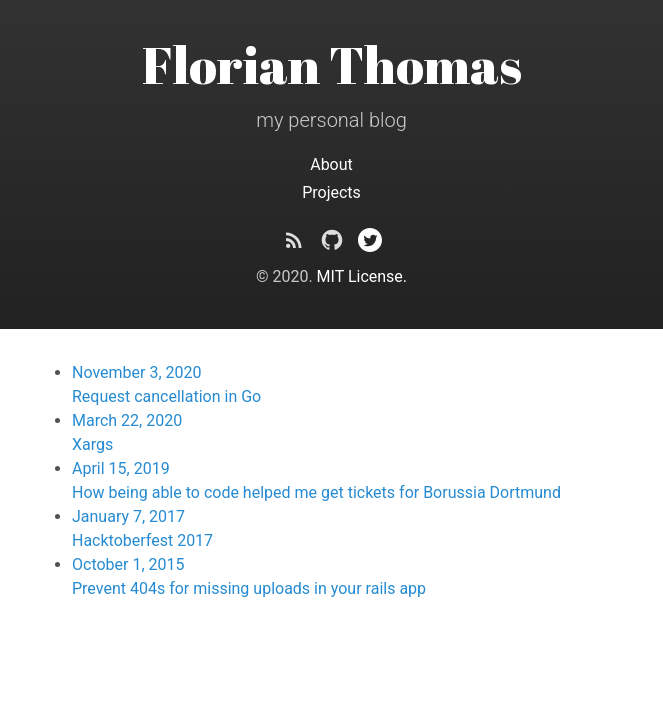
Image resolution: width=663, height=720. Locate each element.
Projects (331, 192)
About (331, 164)
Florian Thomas (332, 64)
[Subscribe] (294, 244)
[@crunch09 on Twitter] (370, 244)
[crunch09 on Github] (332, 244)
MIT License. (362, 276)
